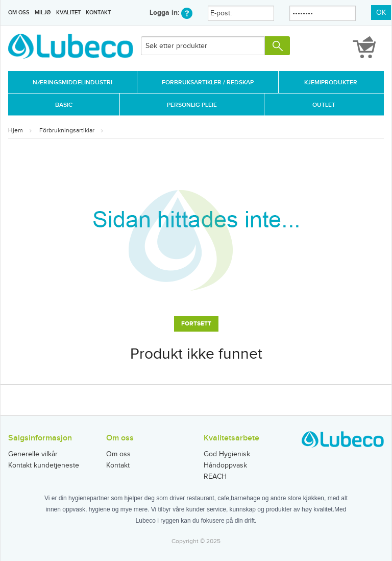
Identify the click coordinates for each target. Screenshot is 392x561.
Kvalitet (68, 13)
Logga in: (171, 13)
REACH (215, 477)
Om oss (19, 13)
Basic (64, 105)
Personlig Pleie (192, 105)
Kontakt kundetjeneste (44, 465)
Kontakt (98, 13)
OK (381, 13)
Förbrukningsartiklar (67, 130)
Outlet (324, 105)
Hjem (16, 130)
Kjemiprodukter (331, 83)
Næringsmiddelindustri (72, 83)
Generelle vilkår (33, 454)
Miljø (43, 13)
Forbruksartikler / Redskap (208, 83)
